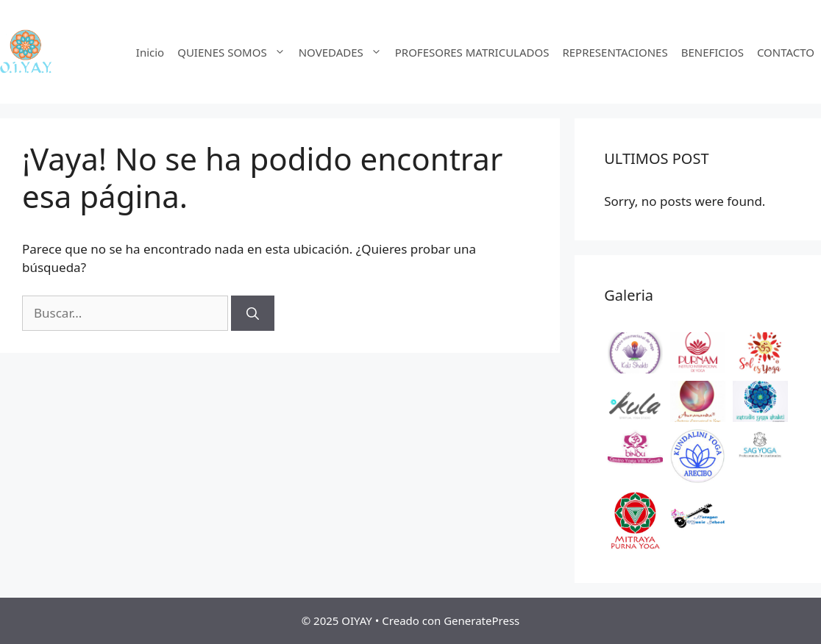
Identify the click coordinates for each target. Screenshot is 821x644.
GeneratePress (481, 620)
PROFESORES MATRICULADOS (472, 52)
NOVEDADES (344, 52)
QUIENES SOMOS (235, 52)
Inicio (150, 52)
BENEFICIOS (712, 52)
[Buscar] (253, 313)
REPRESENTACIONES (615, 52)
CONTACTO (786, 52)
